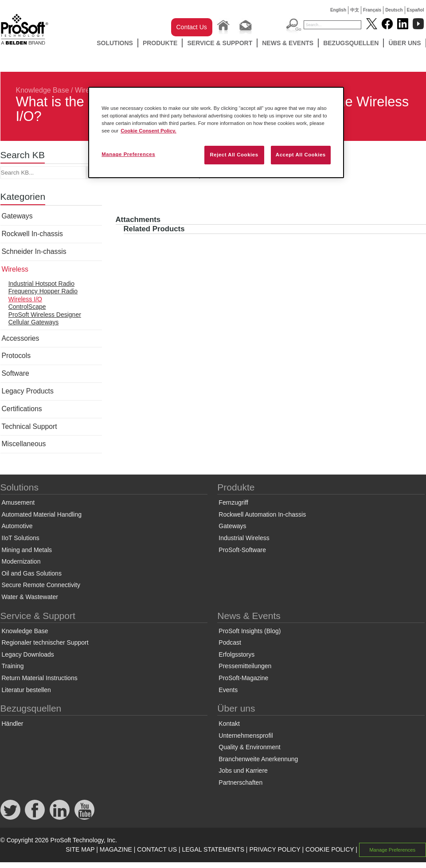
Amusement (18, 502)
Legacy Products (28, 391)
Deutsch (394, 10)
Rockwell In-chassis (32, 234)
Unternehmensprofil (246, 736)
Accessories (21, 338)
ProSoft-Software (242, 550)
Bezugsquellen (351, 43)
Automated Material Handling (42, 514)
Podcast (230, 642)
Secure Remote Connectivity (41, 585)
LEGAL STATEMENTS (213, 849)
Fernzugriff (233, 502)
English (338, 10)
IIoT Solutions (21, 538)
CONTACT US (157, 849)
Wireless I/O (25, 299)
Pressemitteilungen (245, 666)
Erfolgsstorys (236, 654)
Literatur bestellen (26, 690)
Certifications (22, 409)
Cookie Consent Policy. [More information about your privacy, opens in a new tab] (149, 131)
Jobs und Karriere (243, 771)
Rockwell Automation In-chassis (262, 514)
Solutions (115, 43)
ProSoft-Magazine (243, 678)
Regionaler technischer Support (45, 642)
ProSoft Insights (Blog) (250, 631)
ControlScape (27, 307)
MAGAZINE (116, 849)
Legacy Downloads (28, 654)
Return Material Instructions (40, 678)
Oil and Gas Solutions (32, 573)
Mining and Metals (27, 550)
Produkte (160, 43)
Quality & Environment (249, 747)
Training (13, 666)
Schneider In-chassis (34, 251)
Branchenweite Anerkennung (258, 759)
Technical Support (29, 426)
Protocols (16, 356)
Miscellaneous (24, 444)
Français (372, 10)
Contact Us (192, 27)
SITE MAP (80, 849)
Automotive (17, 526)
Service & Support (220, 43)
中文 (355, 10)
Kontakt (229, 724)
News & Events (288, 43)
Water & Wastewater (30, 597)
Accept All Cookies (301, 155)
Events (228, 690)
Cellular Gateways (34, 322)
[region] (216, 132)
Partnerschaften (240, 782)
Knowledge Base (43, 90)
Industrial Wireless (244, 538)
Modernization (21, 561)
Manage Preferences (392, 850)
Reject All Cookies (234, 155)
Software (16, 373)
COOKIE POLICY (330, 849)
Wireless (15, 269)
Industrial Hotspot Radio (41, 284)
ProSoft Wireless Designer (45, 315)
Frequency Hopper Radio (43, 291)
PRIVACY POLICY (275, 849)
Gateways (17, 216)
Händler (13, 724)
